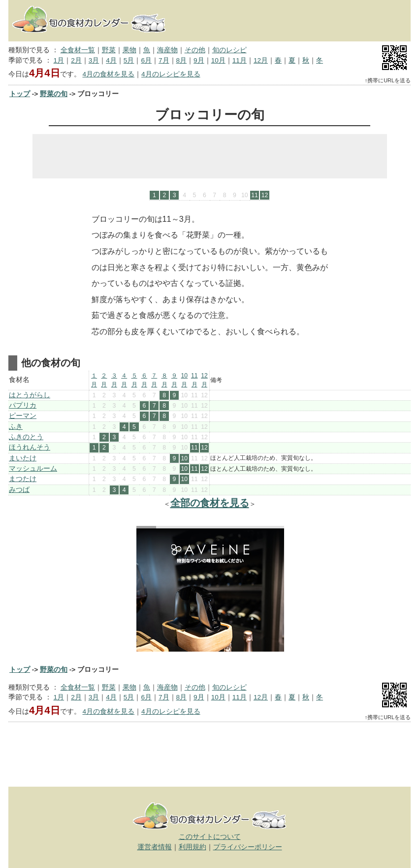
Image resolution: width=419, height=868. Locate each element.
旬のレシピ (229, 50)
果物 (129, 50)
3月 (94, 60)
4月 (111, 60)
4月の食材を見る (108, 74)
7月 (164, 60)
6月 (146, 60)
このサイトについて (210, 837)
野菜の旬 (54, 94)
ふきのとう (26, 437)
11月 (240, 60)
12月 (261, 60)
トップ (20, 94)
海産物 (167, 50)
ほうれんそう (30, 447)
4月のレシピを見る (171, 74)
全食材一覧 (78, 50)
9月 (199, 60)
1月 (59, 60)
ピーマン (23, 416)
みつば (19, 490)
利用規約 (193, 847)
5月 (129, 60)
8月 (182, 60)
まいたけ (23, 458)
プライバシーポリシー (248, 847)
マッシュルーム (33, 469)
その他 (195, 50)
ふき (16, 427)
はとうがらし (30, 395)
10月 (218, 60)
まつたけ (23, 479)
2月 (76, 60)
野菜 (109, 50)
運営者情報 (155, 847)
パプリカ (23, 405)
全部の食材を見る (210, 503)
